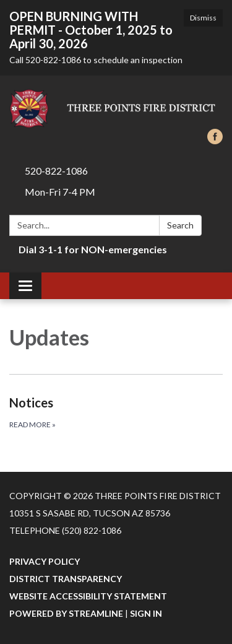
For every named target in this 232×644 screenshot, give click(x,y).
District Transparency (66, 579)
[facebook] (215, 140)
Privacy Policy (45, 561)
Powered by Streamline (66, 613)
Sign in (146, 613)
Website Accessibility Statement (88, 596)
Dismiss (203, 18)
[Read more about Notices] (116, 412)
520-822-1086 (56, 171)
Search (180, 225)
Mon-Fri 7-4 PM (60, 192)
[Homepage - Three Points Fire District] (116, 108)
